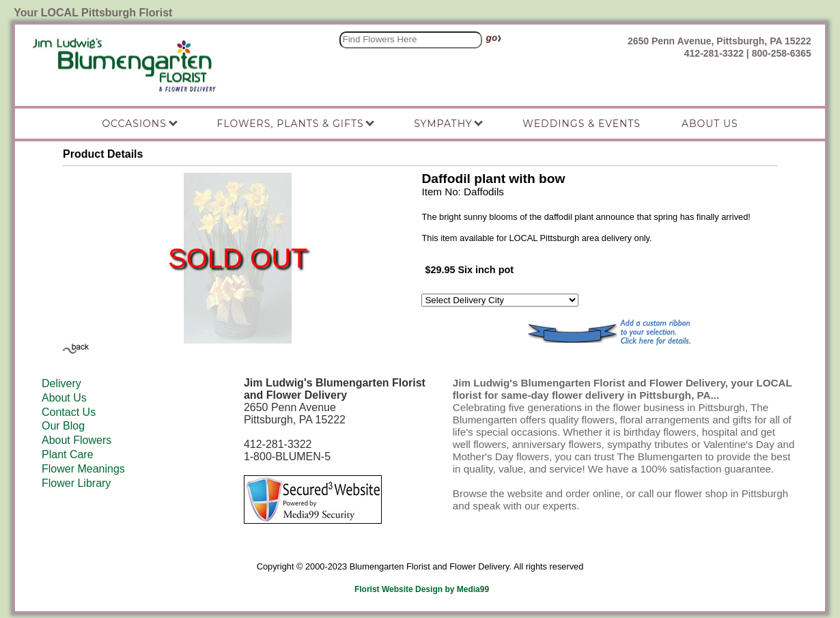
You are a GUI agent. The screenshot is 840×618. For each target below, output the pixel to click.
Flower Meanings (83, 469)
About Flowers (76, 440)
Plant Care (68, 454)
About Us (64, 398)
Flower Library (76, 483)
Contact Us (69, 412)
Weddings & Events (582, 124)
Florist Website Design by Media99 (422, 589)
